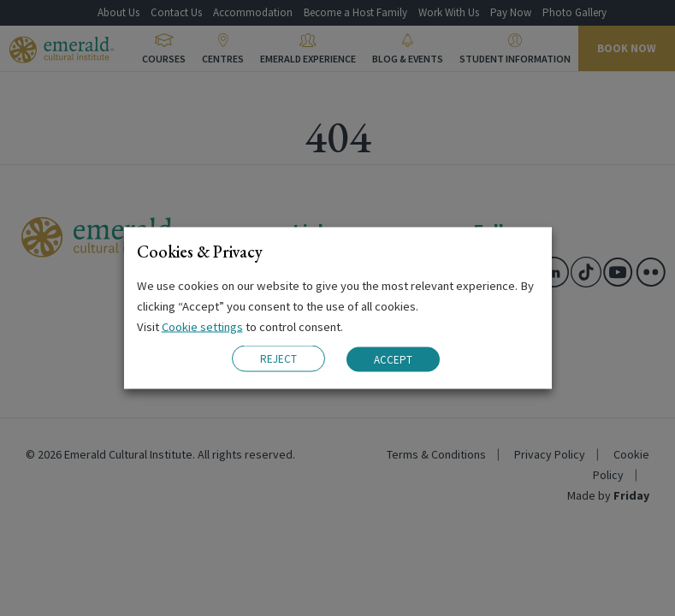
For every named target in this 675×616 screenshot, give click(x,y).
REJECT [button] (278, 359)
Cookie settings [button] (202, 327)
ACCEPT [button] (393, 359)
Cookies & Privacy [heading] (200, 252)
